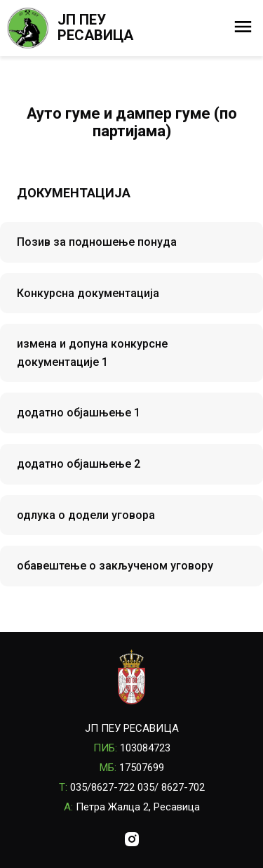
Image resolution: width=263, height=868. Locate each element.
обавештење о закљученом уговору (115, 566)
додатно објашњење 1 (79, 413)
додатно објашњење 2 (79, 464)
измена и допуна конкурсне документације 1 (92, 353)
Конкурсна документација (88, 293)
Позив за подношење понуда (97, 242)
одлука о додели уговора (86, 515)
